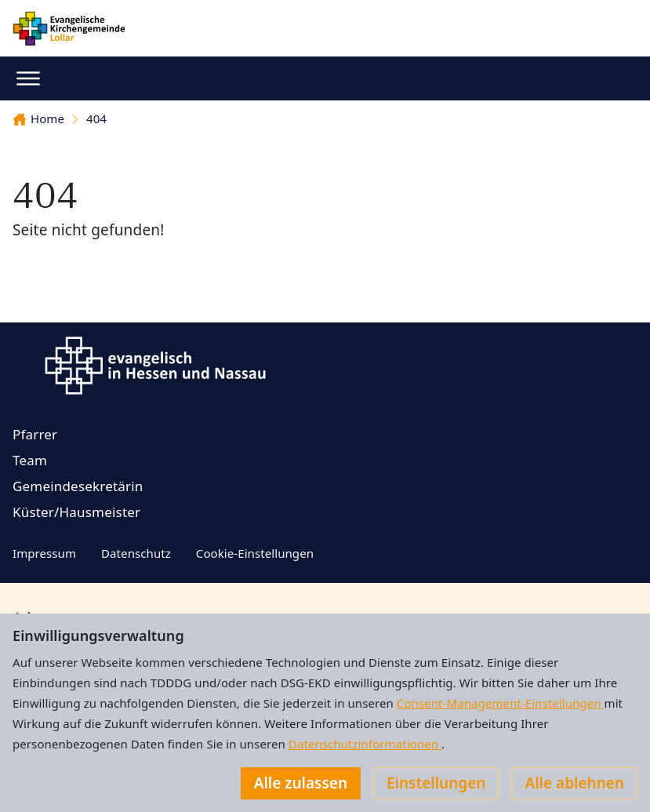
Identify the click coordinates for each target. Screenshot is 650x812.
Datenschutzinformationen (365, 744)
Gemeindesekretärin (78, 486)
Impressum (44, 553)
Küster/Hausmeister (76, 512)
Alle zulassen (301, 783)
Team (30, 460)
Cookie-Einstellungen (255, 553)
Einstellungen (436, 783)
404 (96, 118)
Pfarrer (35, 434)
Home (38, 118)
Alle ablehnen (574, 783)
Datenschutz (136, 553)
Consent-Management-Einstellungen (501, 703)
